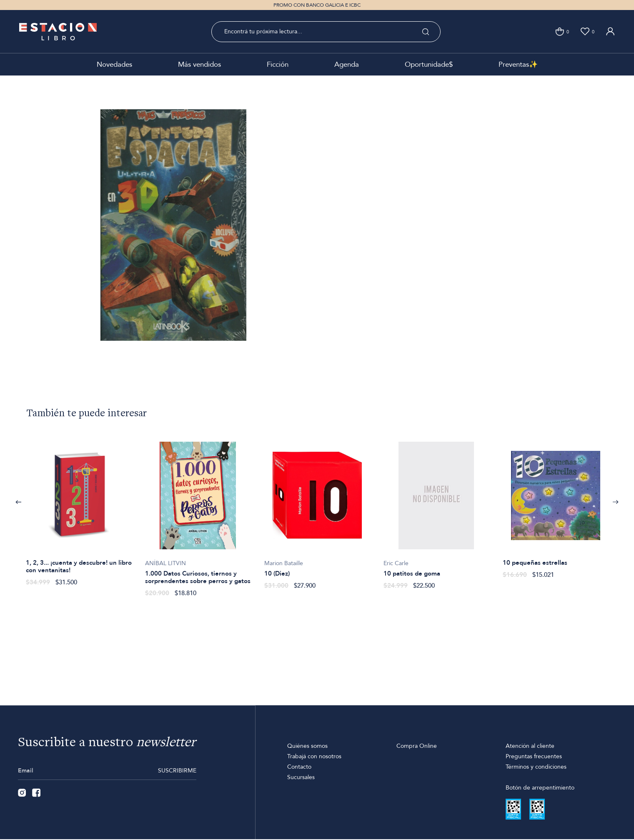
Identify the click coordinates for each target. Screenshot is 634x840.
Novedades (114, 64)
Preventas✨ (518, 64)
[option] (79, 509)
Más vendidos (199, 64)
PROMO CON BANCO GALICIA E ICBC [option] (317, 5)
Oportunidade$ (429, 64)
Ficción (278, 64)
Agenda (347, 64)
